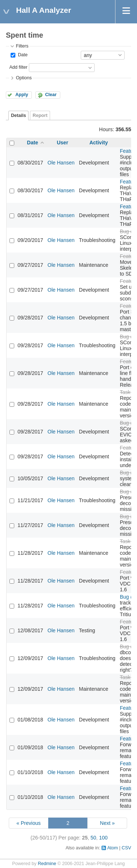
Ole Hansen (61, 163)
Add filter (18, 67)
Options (24, 78)
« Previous (28, 823)
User (62, 143)
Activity (99, 143)
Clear (51, 95)
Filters (22, 46)
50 (94, 838)
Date (22, 55)
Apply (22, 95)
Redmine (47, 864)
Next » (107, 823)
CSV (126, 848)
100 (103, 838)
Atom (112, 848)
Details (18, 115)
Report (40, 115)
